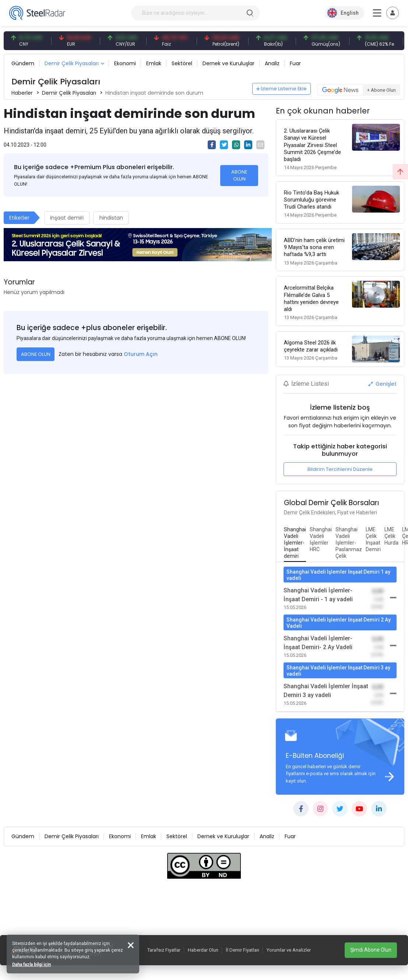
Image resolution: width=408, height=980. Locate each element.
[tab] (295, 542)
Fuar (295, 63)
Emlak (154, 63)
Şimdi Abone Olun (371, 950)
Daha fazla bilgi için (32, 964)
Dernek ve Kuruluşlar (228, 63)
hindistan (111, 218)
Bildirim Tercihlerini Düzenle (340, 468)
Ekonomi (125, 63)
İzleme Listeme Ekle (282, 89)
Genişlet (383, 382)
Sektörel (182, 63)
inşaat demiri (67, 218)
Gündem (23, 63)
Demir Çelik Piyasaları (72, 63)
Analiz (272, 63)
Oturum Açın (141, 354)
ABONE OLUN (239, 175)
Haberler (22, 93)
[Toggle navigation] (393, 13)
